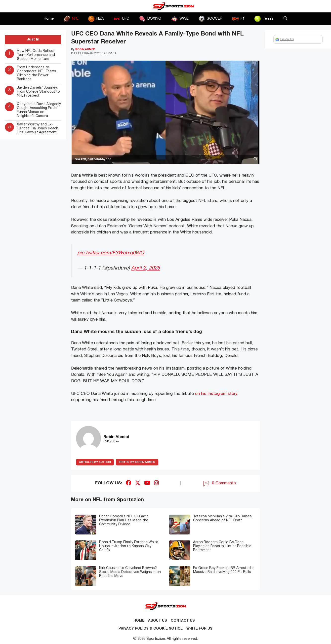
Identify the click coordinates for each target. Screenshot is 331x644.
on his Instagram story (216, 394)
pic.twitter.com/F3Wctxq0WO (111, 253)
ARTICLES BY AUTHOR (95, 462)
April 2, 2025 (145, 268)
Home (49, 19)
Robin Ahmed (137, 462)
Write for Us (199, 629)
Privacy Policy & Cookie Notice (151, 629)
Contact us (183, 621)
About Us (158, 621)
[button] (285, 19)
